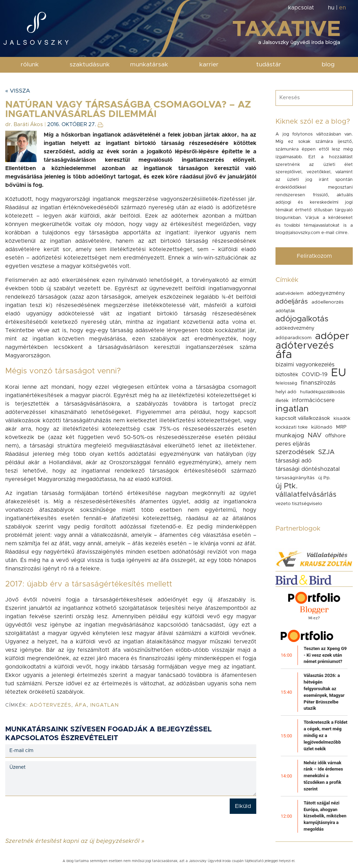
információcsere (313, 400)
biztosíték (287, 375)
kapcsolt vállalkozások (303, 418)
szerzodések (295, 452)
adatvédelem (289, 294)
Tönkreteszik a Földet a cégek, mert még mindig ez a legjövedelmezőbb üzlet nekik (325, 735)
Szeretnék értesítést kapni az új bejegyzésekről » (75, 841)
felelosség (286, 383)
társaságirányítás (295, 478)
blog (328, 65)
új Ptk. (287, 486)
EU (339, 373)
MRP (341, 427)
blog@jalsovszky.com (298, 233)
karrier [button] (209, 65)
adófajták (285, 311)
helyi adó (286, 392)
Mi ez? (314, 618)
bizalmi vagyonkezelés (305, 365)
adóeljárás (292, 302)
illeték (282, 401)
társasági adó (293, 461)
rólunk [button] (30, 65)
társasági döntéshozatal (308, 469)
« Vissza (18, 91)
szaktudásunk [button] (90, 65)
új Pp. (324, 478)
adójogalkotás (302, 319)
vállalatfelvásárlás (306, 495)
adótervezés (51, 705)
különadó (322, 427)
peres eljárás (293, 444)
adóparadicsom (293, 338)
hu (331, 8)
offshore (335, 436)
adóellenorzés (328, 302)
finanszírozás (318, 383)
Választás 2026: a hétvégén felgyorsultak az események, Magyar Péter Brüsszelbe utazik (324, 692)
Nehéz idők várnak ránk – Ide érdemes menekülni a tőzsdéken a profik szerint (323, 776)
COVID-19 (315, 374)
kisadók (342, 418)
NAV (315, 435)
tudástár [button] (269, 65)
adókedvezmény (295, 328)
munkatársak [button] (149, 65)
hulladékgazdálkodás (322, 392)
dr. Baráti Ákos (24, 125)
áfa (81, 705)
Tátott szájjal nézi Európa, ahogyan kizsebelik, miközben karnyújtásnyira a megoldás (325, 816)
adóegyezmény (326, 293)
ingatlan (105, 705)
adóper (332, 336)
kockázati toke (292, 427)
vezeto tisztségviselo (299, 504)
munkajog (290, 436)
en (342, 8)
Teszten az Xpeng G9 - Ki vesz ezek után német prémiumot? (325, 655)
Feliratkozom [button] (314, 256)
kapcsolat (301, 8)
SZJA (326, 452)
